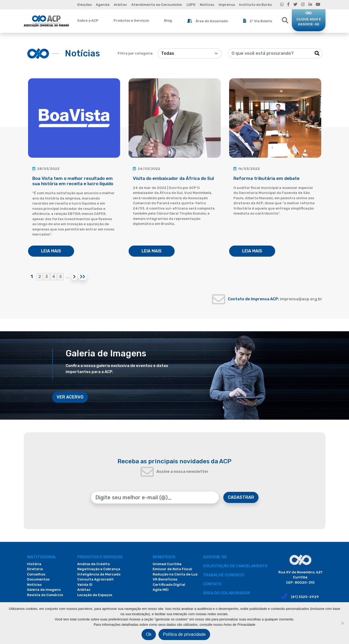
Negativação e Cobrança (99, 569)
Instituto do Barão (255, 5)
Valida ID (85, 585)
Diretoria (35, 569)
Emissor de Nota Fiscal (172, 569)
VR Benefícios (165, 579)
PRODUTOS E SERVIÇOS (100, 557)
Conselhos (36, 574)
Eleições (85, 5)
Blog (168, 21)
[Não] (342, 623)
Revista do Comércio (45, 595)
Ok (149, 634)
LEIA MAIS (51, 251)
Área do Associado (207, 21)
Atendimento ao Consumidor (157, 5)
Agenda (103, 5)
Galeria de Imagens (44, 590)
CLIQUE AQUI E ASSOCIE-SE (309, 22)
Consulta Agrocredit (96, 579)
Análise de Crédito (94, 564)
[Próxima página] (74, 277)
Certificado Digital (169, 585)
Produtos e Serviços (131, 21)
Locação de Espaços (95, 595)
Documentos (38, 579)
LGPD (191, 5)
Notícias (207, 5)
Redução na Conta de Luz (175, 574)
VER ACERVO (70, 397)
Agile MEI (161, 590)
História (34, 564)
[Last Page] (83, 277)
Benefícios (164, 557)
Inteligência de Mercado (99, 574)
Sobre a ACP (88, 21)
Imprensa (227, 5)
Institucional (42, 557)
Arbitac (120, 5)
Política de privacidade (184, 634)
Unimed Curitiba (167, 564)
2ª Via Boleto (258, 21)
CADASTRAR (241, 497)
